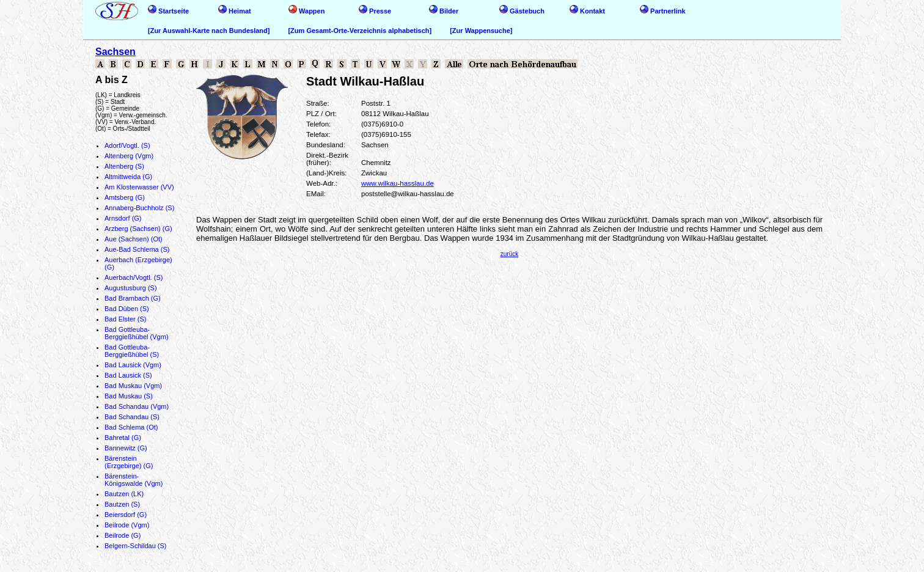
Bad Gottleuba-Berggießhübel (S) (132, 351)
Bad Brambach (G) (133, 298)
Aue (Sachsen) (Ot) (134, 239)
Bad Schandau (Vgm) (137, 406)
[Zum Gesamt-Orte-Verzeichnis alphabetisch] (360, 31)
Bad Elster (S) (125, 319)
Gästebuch (522, 11)
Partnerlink (663, 11)
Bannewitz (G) (126, 448)
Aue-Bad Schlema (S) (137, 249)
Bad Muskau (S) (129, 396)
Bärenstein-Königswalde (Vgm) (134, 480)
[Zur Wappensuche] (481, 31)
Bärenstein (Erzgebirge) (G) (129, 462)
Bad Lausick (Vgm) (133, 365)
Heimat (235, 11)
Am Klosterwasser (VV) (139, 187)
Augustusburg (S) (131, 288)
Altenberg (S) (124, 166)
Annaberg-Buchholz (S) (139, 208)
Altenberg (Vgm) (129, 156)
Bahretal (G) (123, 438)
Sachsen (116, 52)
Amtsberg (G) (125, 197)
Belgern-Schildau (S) (136, 546)
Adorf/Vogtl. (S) (127, 145)
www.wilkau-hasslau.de (398, 183)
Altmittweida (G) (128, 177)
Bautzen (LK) (124, 494)
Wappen (306, 11)
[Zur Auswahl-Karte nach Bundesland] (209, 31)
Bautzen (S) (122, 504)
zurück (509, 254)
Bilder (444, 11)
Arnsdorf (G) (123, 218)
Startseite (168, 11)
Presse (375, 11)
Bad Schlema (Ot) (131, 427)
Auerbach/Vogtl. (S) (134, 277)
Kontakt (587, 11)
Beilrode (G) (123, 535)
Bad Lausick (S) (128, 375)
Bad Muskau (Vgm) (133, 386)
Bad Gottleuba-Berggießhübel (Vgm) (137, 333)
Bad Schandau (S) (132, 417)
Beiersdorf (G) (126, 515)
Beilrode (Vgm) (127, 525)
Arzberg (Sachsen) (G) (138, 229)
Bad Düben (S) (127, 309)
